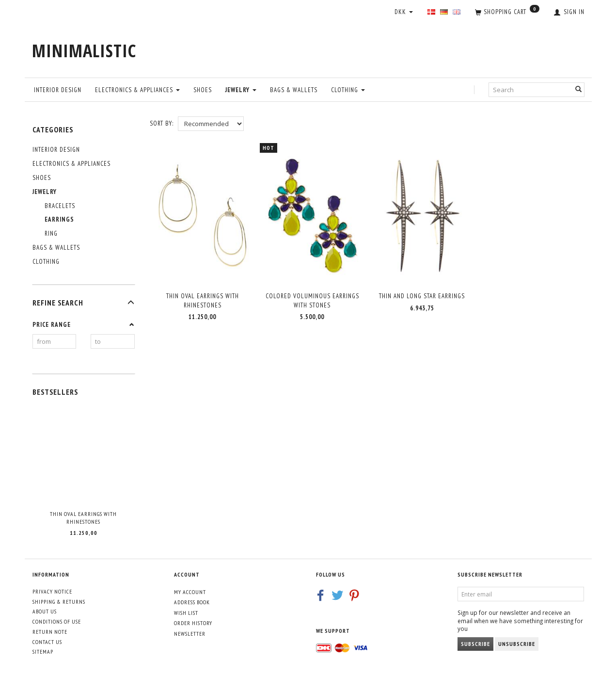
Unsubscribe (517, 644)
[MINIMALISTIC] (84, 51)
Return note (50, 632)
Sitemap (43, 652)
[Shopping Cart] (507, 13)
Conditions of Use (57, 621)
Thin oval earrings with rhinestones (83, 518)
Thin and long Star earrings (422, 293)
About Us (45, 611)
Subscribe (475, 644)
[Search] (579, 89)
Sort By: (162, 123)
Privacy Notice (52, 591)
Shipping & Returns (59, 602)
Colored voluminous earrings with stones (312, 297)
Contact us (47, 642)
